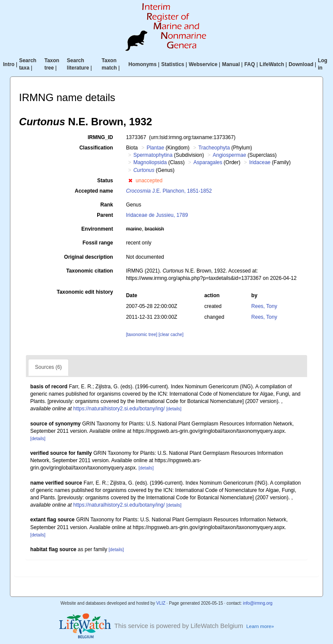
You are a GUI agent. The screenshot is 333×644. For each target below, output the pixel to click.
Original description (88, 257)
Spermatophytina (153, 155)
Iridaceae (260, 162)
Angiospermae (230, 155)
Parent (105, 215)
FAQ (250, 64)
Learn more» (260, 626)
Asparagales (208, 162)
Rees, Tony (264, 306)
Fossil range (98, 243)
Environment (97, 229)
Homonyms (142, 64)
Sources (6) (48, 367)
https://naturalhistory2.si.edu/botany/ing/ (119, 409)
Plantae (155, 148)
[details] (174, 409)
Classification (96, 148)
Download (301, 64)
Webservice (203, 64)
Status (105, 181)
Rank (106, 205)
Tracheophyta (214, 148)
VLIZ (161, 603)
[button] (130, 181)
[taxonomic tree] (142, 335)
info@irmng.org (258, 603)
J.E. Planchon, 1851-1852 (169, 191)
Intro (9, 64)
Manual (231, 64)
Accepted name (94, 191)
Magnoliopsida (150, 162)
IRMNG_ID (100, 137)
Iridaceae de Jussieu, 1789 (157, 215)
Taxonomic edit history (85, 292)
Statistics (173, 64)
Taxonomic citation (89, 271)
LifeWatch (272, 64)
